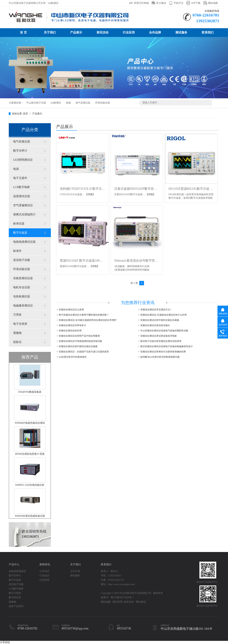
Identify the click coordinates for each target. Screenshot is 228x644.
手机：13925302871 (111, 576)
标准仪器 (19, 224)
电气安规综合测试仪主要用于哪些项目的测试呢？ (84, 315)
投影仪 (17, 342)
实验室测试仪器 (23, 278)
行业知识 (44, 576)
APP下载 (196, 3)
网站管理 (118, 602)
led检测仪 (56, 103)
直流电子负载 (22, 260)
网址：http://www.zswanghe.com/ (118, 584)
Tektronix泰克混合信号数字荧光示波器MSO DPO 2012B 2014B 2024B (137, 261)
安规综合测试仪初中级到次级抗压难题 (160, 320)
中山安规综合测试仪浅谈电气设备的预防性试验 (164, 331)
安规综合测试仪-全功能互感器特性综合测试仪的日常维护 (88, 320)
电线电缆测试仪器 (24, 242)
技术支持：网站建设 (135, 602)
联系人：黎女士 (109, 571)
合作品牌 (155, 33)
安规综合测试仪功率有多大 (72, 325)
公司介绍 (75, 571)
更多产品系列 (16, 606)
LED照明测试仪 (23, 160)
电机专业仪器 (22, 287)
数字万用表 (15, 593)
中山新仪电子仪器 (36, 103)
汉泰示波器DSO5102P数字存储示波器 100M (137, 189)
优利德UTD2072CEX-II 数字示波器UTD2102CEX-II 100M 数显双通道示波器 (83, 189)
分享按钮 (5, 642)
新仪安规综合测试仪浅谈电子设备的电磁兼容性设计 (167, 346)
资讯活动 (102, 33)
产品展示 (76, 33)
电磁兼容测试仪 (23, 306)
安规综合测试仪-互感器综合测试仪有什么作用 (163, 315)
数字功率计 (20, 151)
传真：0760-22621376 (112, 580)
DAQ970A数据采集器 (30, 392)
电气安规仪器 (83, 103)
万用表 (17, 315)
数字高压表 (15, 597)
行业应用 (129, 33)
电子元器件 (20, 178)
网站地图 (213, 3)
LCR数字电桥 (21, 187)
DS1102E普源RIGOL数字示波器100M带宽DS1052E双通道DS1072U (191, 189)
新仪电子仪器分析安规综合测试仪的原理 (161, 341)
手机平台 (179, 3)
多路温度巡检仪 (17, 571)
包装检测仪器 (22, 296)
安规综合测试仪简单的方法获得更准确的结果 (163, 352)
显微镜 (17, 333)
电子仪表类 (20, 324)
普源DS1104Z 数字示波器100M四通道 (83, 261)
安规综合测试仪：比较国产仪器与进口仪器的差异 (84, 352)
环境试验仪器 (103, 103)
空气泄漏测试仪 (23, 205)
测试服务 (181, 33)
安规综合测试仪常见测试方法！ (156, 310)
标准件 (17, 251)
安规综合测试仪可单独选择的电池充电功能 (80, 341)
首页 (26, 114)
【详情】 (90, 194)
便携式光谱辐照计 (24, 214)
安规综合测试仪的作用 (70, 331)
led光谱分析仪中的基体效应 (73, 357)
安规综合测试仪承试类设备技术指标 (159, 336)
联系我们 (208, 33)
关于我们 (50, 33)
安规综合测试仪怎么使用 (71, 310)
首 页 (23, 33)
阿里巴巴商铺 (141, 3)
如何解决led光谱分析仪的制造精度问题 (160, 357)
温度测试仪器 (22, 196)
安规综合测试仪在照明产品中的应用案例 (79, 336)
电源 (68, 103)
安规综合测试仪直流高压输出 (155, 325)
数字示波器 (20, 233)
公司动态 (44, 571)
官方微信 (161, 3)
